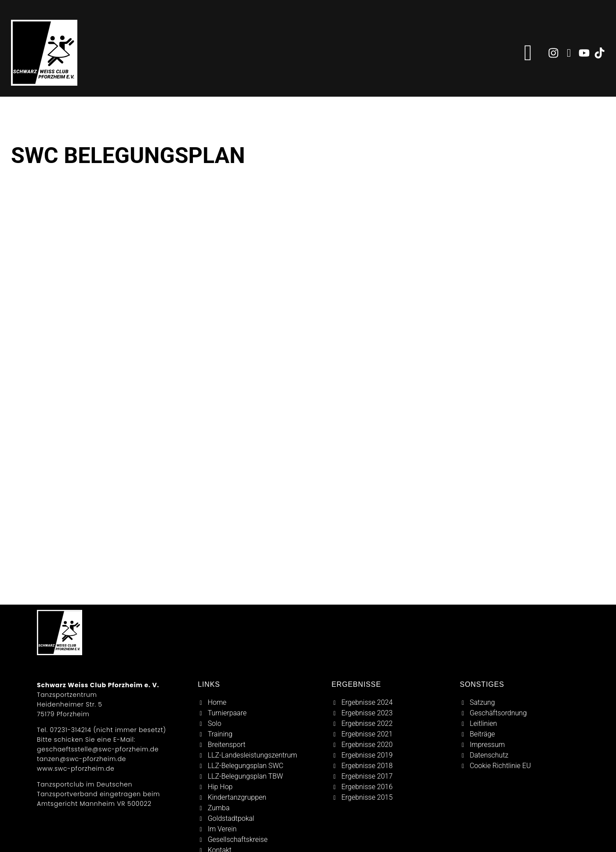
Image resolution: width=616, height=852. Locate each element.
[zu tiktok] (600, 53)
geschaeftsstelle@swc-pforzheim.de (98, 749)
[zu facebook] (569, 53)
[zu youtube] (584, 53)
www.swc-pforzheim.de (76, 769)
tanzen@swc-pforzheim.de (82, 759)
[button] (528, 53)
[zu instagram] (553, 53)
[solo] (260, 724)
